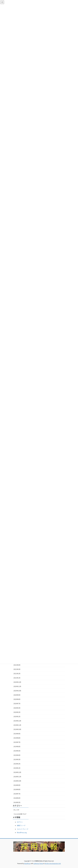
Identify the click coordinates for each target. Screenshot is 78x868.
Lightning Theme (38, 863)
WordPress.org (22, 832)
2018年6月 (17, 798)
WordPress (27, 863)
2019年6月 (17, 746)
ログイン (20, 822)
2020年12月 (17, 682)
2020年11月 (17, 686)
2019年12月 (17, 721)
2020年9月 (17, 695)
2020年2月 (17, 712)
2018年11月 (17, 777)
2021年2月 (17, 674)
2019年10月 (17, 729)
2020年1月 (17, 716)
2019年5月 (17, 751)
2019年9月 (17, 734)
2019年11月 (17, 725)
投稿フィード (21, 825)
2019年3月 (17, 759)
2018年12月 (17, 772)
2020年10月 (17, 691)
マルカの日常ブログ (20, 814)
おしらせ (16, 810)
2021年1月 (17, 678)
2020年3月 (17, 708)
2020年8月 (17, 699)
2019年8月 (17, 738)
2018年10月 (17, 781)
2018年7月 (17, 794)
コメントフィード (23, 829)
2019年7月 (17, 742)
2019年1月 (17, 768)
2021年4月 (17, 665)
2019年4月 (17, 755)
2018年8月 (17, 789)
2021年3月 (17, 669)
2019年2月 (17, 764)
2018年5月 (17, 802)
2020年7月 (17, 704)
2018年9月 (17, 785)
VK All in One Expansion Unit (53, 863)
